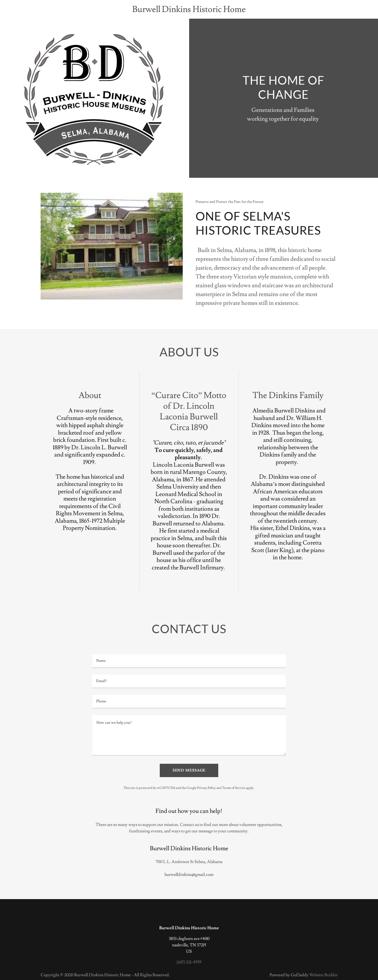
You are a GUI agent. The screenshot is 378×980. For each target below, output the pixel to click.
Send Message (189, 770)
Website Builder (324, 975)
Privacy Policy (206, 788)
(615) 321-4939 (189, 962)
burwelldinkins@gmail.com (189, 875)
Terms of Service (234, 788)
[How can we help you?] (189, 736)
